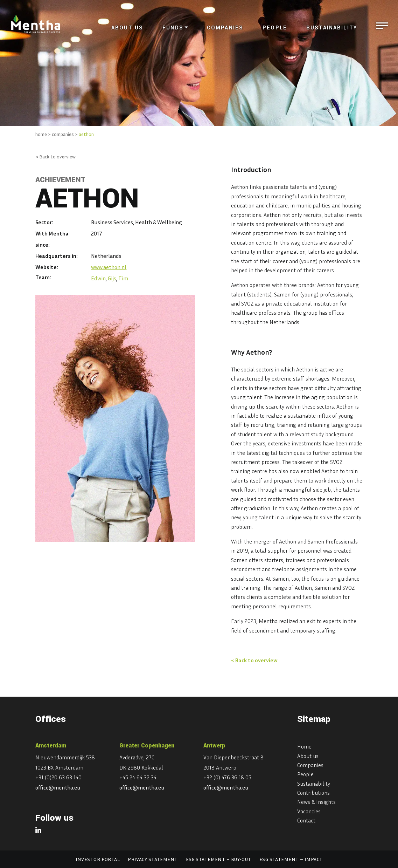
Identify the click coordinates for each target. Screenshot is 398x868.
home (41, 134)
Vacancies (309, 811)
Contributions (313, 793)
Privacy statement (153, 859)
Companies (225, 28)
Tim (123, 278)
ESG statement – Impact (291, 859)
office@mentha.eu (58, 787)
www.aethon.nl (109, 267)
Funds (173, 28)
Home (304, 746)
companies (63, 134)
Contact (306, 820)
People (275, 28)
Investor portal (98, 859)
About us (127, 28)
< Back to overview (55, 156)
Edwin (98, 278)
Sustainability (332, 28)
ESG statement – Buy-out (219, 859)
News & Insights (316, 802)
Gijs (112, 278)
